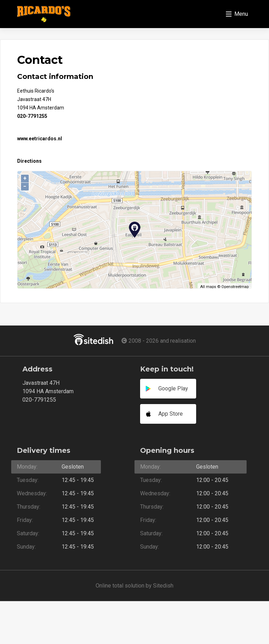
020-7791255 (32, 116)
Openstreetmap (235, 287)
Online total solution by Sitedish (134, 586)
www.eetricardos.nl (40, 139)
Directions (29, 161)
